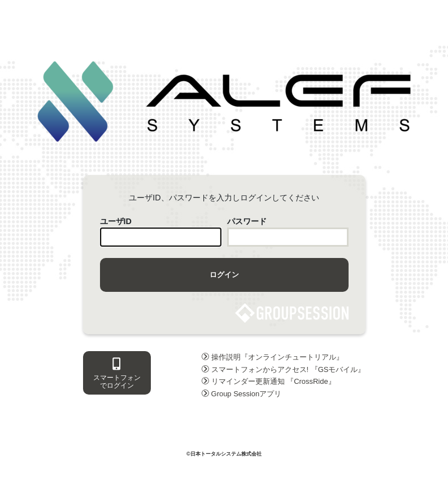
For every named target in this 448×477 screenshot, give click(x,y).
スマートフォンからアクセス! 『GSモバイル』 (284, 369)
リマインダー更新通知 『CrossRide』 (269, 381)
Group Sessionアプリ (242, 394)
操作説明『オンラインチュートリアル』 (273, 357)
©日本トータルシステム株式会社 (224, 454)
